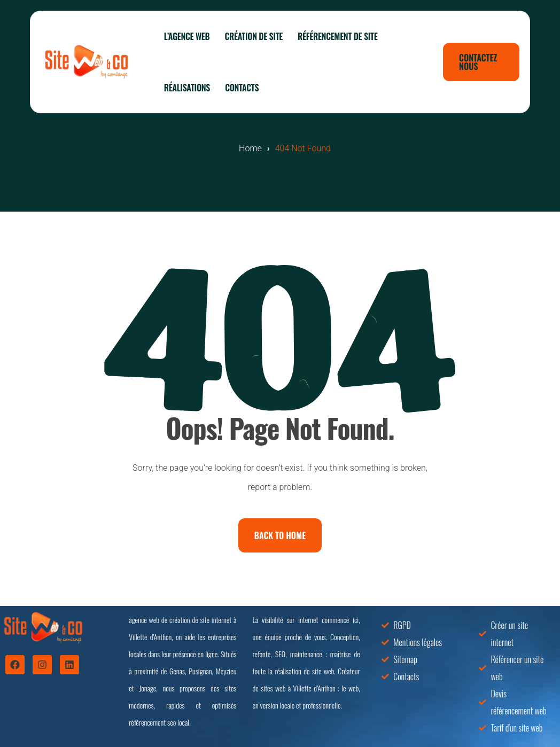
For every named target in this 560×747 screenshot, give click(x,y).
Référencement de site (337, 36)
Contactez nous (478, 62)
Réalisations (187, 88)
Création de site (254, 36)
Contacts (242, 88)
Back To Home (280, 535)
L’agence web (187, 36)
